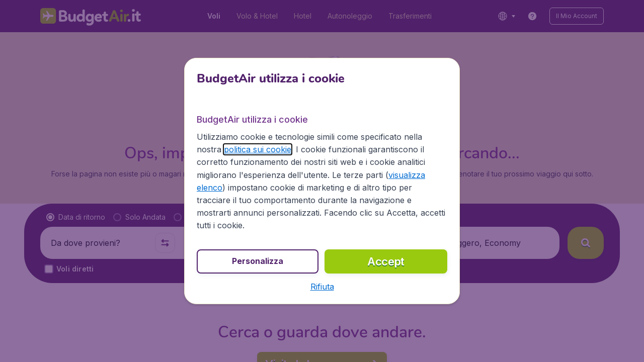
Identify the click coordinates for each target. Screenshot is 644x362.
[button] (322, 287)
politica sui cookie (258, 149)
